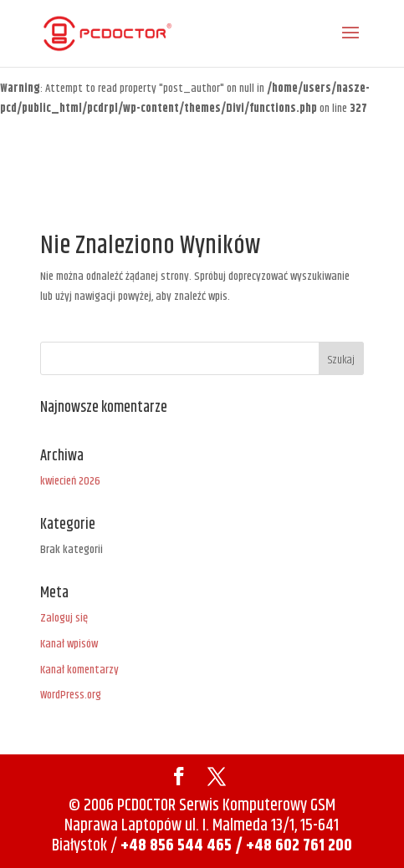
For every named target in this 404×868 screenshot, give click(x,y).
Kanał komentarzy (79, 670)
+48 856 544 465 (176, 846)
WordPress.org (71, 695)
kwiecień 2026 (70, 481)
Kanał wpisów (69, 644)
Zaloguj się (64, 618)
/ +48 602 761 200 (294, 846)
